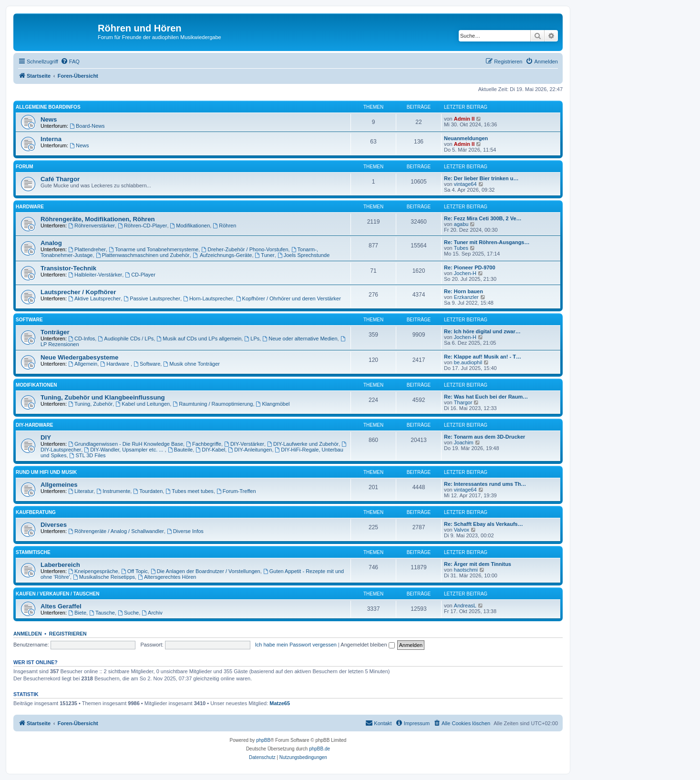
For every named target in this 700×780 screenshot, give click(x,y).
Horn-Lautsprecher (208, 298)
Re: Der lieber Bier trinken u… (481, 178)
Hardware (30, 207)
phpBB (263, 740)
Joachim (464, 442)
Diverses (54, 525)
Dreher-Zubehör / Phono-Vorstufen (245, 249)
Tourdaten (148, 491)
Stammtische (33, 552)
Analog (51, 243)
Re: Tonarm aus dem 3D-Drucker (484, 437)
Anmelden (28, 634)
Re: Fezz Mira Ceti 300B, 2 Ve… (483, 218)
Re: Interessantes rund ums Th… (485, 484)
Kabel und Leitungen (143, 404)
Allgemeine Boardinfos (48, 107)
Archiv (152, 613)
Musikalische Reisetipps (104, 577)
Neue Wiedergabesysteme (79, 357)
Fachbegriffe (204, 444)
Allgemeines (59, 485)
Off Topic (134, 571)
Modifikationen (190, 226)
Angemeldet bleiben (367, 645)
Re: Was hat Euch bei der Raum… (486, 397)
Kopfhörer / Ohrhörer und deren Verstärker (288, 298)
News (49, 119)
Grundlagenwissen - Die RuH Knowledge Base (126, 444)
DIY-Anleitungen (250, 450)
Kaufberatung (36, 512)
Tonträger (55, 332)
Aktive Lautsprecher (94, 298)
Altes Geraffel (61, 606)
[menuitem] (70, 62)
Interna (51, 139)
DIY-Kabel (210, 450)
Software (29, 320)
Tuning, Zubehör (90, 404)
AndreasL (465, 606)
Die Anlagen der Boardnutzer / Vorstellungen (206, 571)
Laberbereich (60, 565)
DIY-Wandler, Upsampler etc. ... (124, 450)
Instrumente (113, 491)
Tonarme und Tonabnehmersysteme (154, 249)
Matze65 (280, 703)
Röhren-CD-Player (142, 226)
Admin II (464, 119)
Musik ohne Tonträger (191, 364)
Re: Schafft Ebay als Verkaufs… (484, 524)
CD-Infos (82, 339)
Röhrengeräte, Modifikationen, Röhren (98, 219)
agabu (461, 224)
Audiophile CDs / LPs (126, 339)
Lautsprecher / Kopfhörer (78, 292)
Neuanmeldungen (466, 138)
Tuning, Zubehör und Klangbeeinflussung (103, 397)
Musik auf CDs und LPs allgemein (199, 339)
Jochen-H (465, 273)
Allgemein (83, 364)
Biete (77, 613)
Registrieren (68, 634)
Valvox (462, 530)
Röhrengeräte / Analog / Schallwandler (116, 531)
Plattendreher (87, 249)
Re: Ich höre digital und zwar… (482, 331)
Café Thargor (60, 179)
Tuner (265, 255)
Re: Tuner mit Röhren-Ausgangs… (487, 242)
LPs (252, 339)
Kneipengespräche (93, 571)
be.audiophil (468, 362)
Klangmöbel (273, 404)
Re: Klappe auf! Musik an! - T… (483, 357)
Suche (128, 613)
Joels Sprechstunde (304, 255)
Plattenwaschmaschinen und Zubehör (143, 255)
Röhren (224, 226)
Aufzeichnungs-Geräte (222, 255)
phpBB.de (319, 749)
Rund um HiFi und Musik (46, 472)
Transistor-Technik (68, 268)
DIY (46, 437)
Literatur (81, 491)
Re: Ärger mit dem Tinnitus (478, 564)
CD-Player (140, 275)
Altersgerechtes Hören (167, 577)
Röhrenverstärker (92, 226)
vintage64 (465, 184)
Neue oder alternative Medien (300, 339)
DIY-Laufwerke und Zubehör (303, 444)
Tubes (461, 248)
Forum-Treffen (236, 491)
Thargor (463, 402)
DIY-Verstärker (244, 444)
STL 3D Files (88, 455)
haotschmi (466, 570)
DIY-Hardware (34, 425)
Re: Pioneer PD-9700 (470, 267)
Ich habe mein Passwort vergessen (296, 645)
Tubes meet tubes (189, 491)
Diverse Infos (185, 531)
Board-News (87, 126)
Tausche (102, 613)
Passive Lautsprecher (152, 298)
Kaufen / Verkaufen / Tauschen (57, 594)
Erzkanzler (466, 297)
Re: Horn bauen (463, 291)
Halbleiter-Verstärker (95, 275)
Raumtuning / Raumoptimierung (213, 404)
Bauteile (180, 450)
